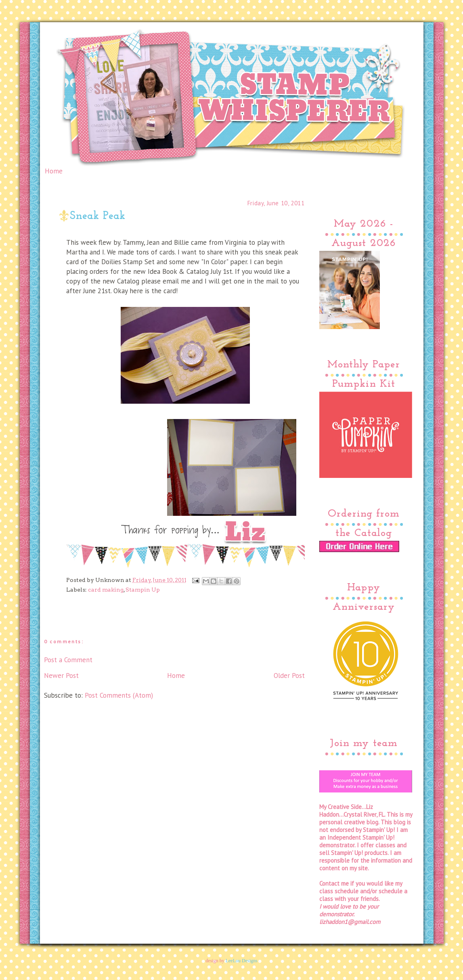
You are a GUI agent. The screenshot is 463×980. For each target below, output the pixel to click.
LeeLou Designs (242, 961)
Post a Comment (68, 660)
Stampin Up (143, 590)
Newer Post (61, 676)
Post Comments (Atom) (119, 695)
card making (106, 590)
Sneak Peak (98, 216)
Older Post (289, 676)
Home (54, 171)
